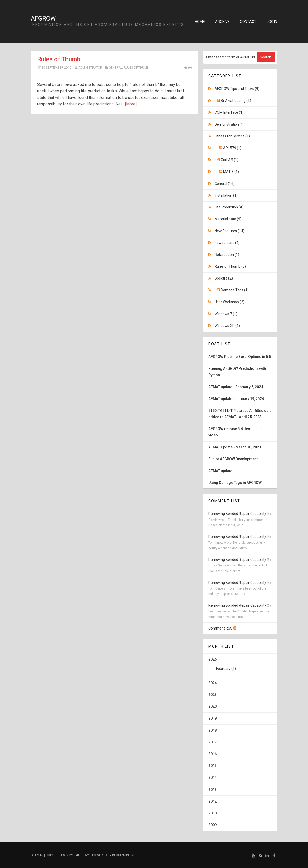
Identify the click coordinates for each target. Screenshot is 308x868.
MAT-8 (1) (231, 172)
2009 (213, 825)
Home (200, 22)
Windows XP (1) (227, 326)
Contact (248, 22)
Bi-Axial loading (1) (236, 101)
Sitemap (37, 855)
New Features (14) (229, 231)
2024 (213, 683)
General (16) (225, 184)
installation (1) (226, 195)
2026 (240, 666)
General (115, 68)
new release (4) (227, 243)
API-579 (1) (232, 148)
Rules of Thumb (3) (230, 266)
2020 (213, 706)
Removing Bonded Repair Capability (237, 514)
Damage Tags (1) (235, 290)
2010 (213, 813)
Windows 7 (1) (226, 314)
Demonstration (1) (229, 124)
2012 (213, 801)
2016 (213, 754)
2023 (213, 695)
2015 (213, 766)
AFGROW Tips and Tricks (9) (237, 89)
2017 (213, 742)
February (223, 669)
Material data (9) (228, 219)
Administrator (90, 68)
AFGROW (43, 18)
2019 (213, 718)
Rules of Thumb (59, 59)
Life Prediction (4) (229, 207)
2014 (213, 777)
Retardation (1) (227, 255)
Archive (222, 22)
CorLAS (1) (230, 160)
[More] (131, 104)
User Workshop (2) (229, 302)
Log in (272, 22)
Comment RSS (222, 628)
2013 (213, 790)
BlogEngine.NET (125, 855)
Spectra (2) (224, 278)
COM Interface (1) (229, 112)
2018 (213, 730)
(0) (188, 68)
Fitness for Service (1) (232, 136)
